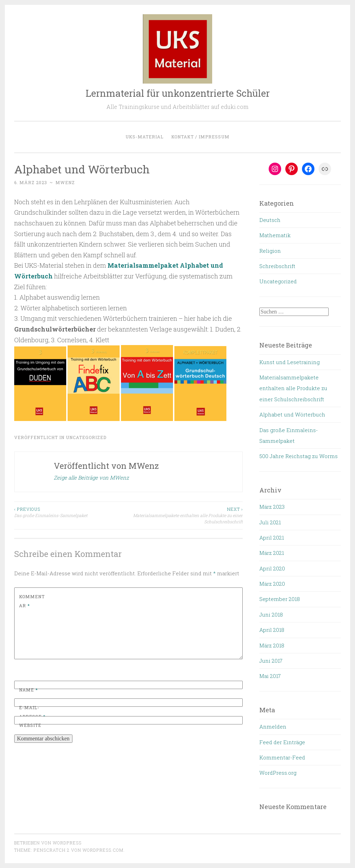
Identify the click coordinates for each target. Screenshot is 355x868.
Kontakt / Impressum (200, 137)
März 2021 (272, 553)
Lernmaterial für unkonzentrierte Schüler (178, 93)
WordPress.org (278, 773)
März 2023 (272, 507)
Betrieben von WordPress (48, 843)
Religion (270, 251)
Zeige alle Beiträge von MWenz (91, 478)
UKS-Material (145, 137)
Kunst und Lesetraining (289, 362)
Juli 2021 (270, 522)
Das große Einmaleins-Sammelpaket (71, 512)
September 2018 (280, 599)
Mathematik (275, 235)
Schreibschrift (277, 266)
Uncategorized (86, 437)
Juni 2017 (271, 661)
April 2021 (272, 538)
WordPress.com (103, 850)
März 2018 (272, 645)
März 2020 (272, 584)
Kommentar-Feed (282, 757)
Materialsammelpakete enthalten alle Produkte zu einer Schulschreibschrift (186, 515)
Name (28, 690)
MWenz (65, 182)
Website (30, 725)
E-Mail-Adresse (32, 712)
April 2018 (272, 630)
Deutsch (270, 220)
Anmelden (273, 727)
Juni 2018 (271, 615)
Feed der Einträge (282, 742)
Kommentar (32, 601)
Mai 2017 (270, 676)
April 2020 (272, 568)
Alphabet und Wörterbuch (292, 414)
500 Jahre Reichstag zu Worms (298, 456)
